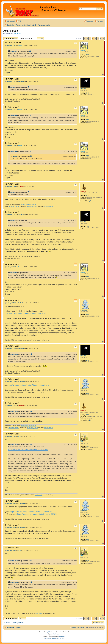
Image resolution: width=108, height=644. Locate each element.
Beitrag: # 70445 (10, 146)
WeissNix (83, 89)
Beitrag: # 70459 (10, 349)
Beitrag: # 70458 (10, 303)
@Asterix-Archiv (14, 206)
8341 (88, 446)
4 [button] (95, 38)
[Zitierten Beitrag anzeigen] (30, 51)
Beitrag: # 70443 (10, 81)
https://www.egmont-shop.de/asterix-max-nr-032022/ (37, 514)
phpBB (48, 632)
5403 (88, 93)
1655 (88, 314)
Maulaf (19, 34)
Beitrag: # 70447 (10, 215)
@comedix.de (49, 206)
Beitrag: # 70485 (10, 436)
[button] (85, 38)
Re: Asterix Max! (13, 43)
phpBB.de (62, 636)
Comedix (14, 51)
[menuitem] (18, 21)
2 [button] (90, 38)
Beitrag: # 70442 (10, 45)
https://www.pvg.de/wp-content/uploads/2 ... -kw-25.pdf (25, 314)
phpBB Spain (56, 634)
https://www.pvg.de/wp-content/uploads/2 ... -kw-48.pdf (31, 512)
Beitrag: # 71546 (10, 528)
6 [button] (101, 38)
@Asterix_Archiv (32, 206)
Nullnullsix (84, 310)
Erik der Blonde (39, 495)
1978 (88, 55)
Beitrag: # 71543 (10, 503)
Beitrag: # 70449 (10, 267)
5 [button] (98, 38)
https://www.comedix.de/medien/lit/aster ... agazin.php (28, 385)
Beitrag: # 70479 (10, 382)
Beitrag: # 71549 (10, 550)
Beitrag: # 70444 (10, 110)
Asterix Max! (11, 31)
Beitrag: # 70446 (10, 186)
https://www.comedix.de (29, 204)
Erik (14, 34)
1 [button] (87, 38)
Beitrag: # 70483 (10, 406)
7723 (88, 196)
